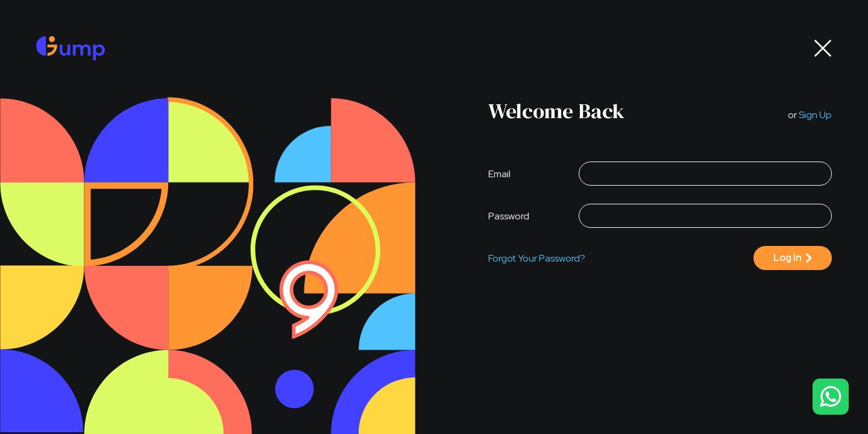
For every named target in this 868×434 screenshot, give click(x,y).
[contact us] (831, 397)
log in (788, 258)
